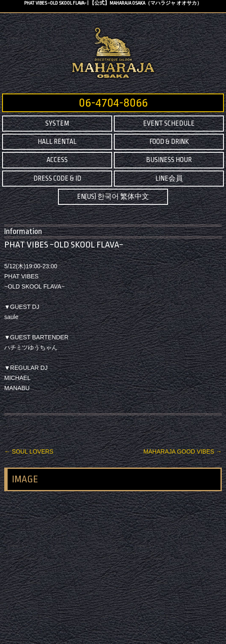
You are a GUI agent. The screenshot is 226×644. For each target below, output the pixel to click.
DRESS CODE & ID (57, 179)
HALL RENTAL (57, 142)
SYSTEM (57, 124)
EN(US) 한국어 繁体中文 (113, 197)
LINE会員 (169, 179)
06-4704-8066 (113, 103)
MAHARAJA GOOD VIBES (183, 451)
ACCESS (57, 160)
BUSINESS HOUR (169, 160)
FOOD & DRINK (169, 142)
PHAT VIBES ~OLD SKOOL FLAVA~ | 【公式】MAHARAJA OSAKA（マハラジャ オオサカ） (113, 3)
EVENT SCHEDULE (169, 124)
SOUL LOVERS (29, 451)
